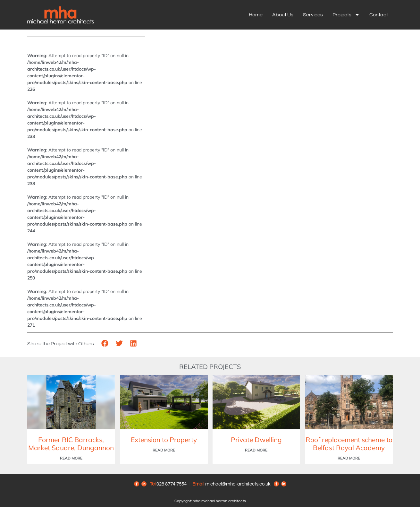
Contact (379, 15)
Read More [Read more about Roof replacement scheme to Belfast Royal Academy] (349, 458)
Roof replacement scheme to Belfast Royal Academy (349, 444)
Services (313, 15)
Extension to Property (164, 440)
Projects (346, 15)
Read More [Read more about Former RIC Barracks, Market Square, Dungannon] (71, 458)
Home (256, 15)
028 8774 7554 (172, 484)
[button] (105, 344)
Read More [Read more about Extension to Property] (164, 450)
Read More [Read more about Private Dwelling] (256, 450)
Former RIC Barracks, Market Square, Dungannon (71, 444)
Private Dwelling (256, 440)
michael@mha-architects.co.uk (238, 484)
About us (283, 15)
